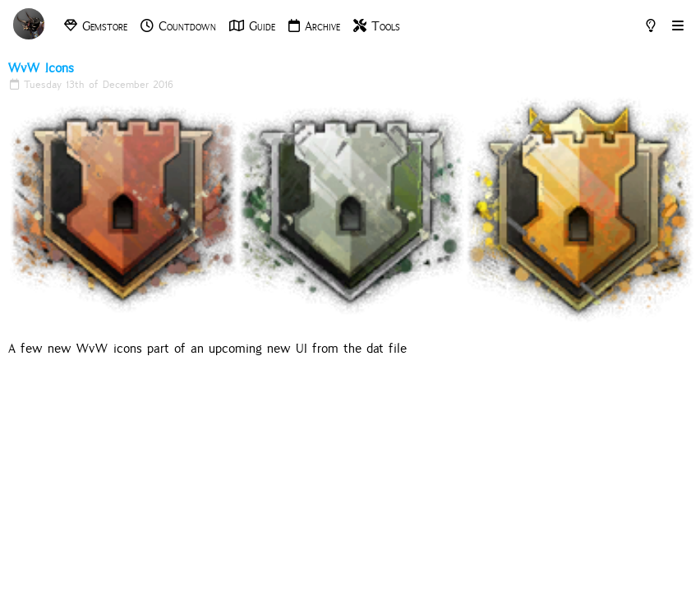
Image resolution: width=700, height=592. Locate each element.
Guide (252, 26)
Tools (377, 26)
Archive (314, 26)
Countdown (178, 26)
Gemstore (96, 26)
